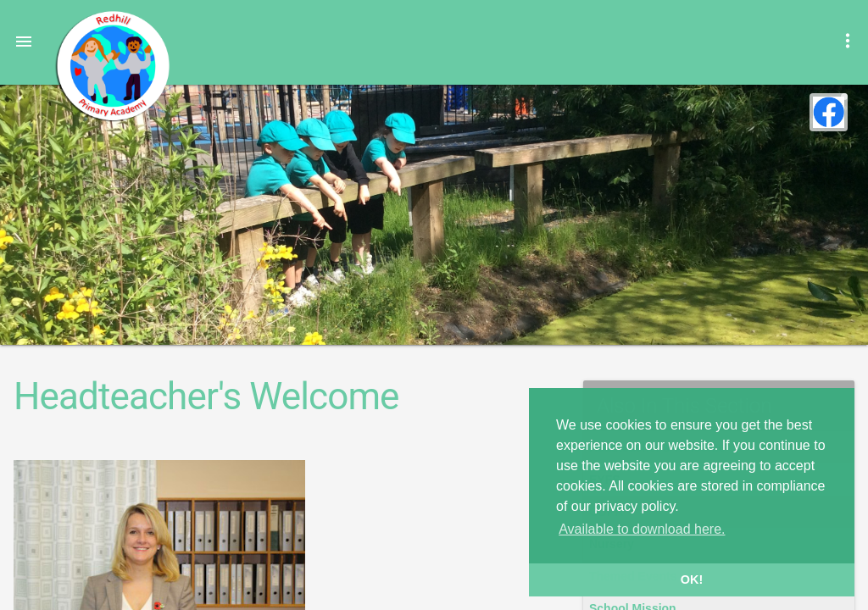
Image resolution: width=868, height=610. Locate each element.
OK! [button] (692, 579)
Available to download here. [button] (642, 529)
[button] (24, 41)
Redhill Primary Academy (112, 66)
